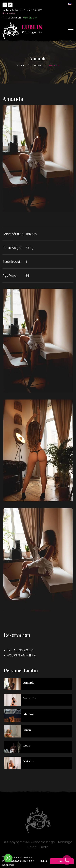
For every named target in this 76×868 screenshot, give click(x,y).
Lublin (36, 65)
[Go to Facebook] (5, 5)
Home (21, 65)
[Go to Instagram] (10, 5)
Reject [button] (44, 861)
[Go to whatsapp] (8, 858)
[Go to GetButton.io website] (8, 865)
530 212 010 (25, 650)
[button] (71, 4)
